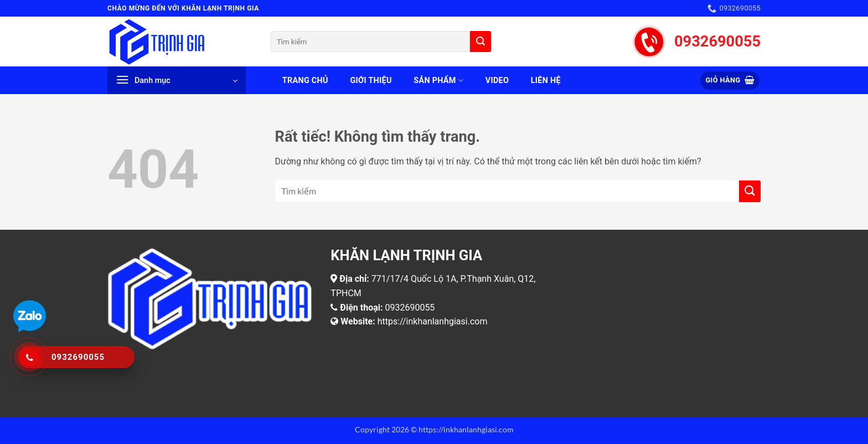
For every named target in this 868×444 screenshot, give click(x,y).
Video (497, 81)
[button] (177, 80)
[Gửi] (480, 42)
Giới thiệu (371, 81)
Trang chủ (305, 81)
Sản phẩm (438, 81)
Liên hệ (546, 81)
